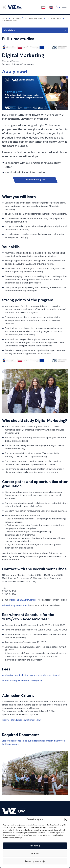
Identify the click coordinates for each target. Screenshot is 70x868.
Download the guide (35, 180)
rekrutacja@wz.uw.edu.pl (23, 600)
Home (5, 18)
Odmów (35, 854)
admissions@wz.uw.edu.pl (16, 605)
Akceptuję (35, 846)
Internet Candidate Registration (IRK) (21, 720)
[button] (66, 819)
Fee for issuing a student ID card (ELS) (22, 681)
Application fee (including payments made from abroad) (31, 675)
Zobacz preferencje (35, 861)
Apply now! (15, 71)
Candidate (10, 30)
